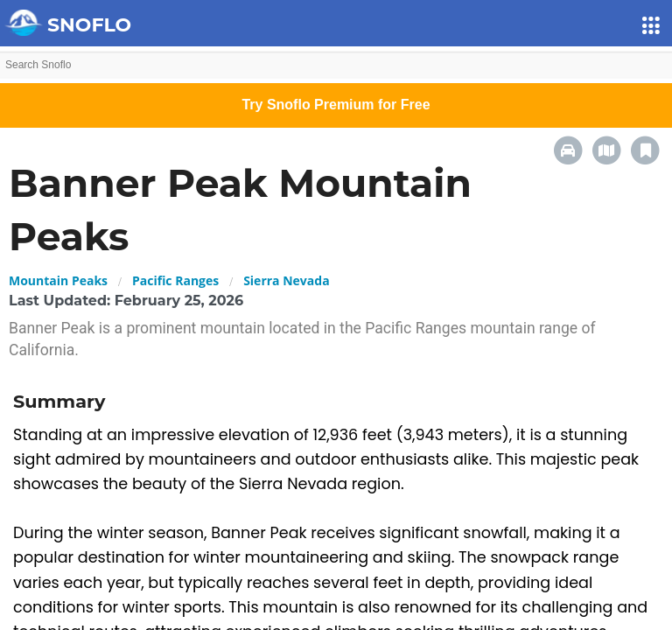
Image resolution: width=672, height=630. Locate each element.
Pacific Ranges (175, 280)
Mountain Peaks (58, 280)
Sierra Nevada (286, 280)
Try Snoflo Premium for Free (336, 105)
